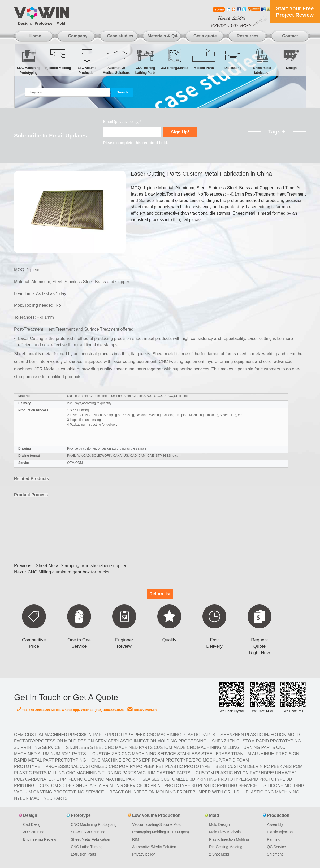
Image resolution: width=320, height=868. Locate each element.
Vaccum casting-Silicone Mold (157, 824)
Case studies (120, 36)
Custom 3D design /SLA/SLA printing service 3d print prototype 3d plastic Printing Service (148, 786)
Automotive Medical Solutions (116, 61)
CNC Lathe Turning (87, 847)
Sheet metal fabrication (262, 61)
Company (78, 36)
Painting (274, 839)
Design (291, 59)
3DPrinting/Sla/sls (175, 59)
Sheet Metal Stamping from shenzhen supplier (81, 566)
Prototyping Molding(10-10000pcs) (161, 832)
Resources (248, 36)
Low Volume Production (87, 61)
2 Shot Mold (219, 854)
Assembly (275, 824)
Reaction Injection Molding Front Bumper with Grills (174, 792)
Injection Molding (58, 59)
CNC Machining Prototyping (29, 61)
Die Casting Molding (226, 847)
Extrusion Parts (83, 854)
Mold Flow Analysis (225, 832)
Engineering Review (40, 839)
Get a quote (205, 36)
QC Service (276, 847)
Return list (160, 594)
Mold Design (219, 824)
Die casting (233, 59)
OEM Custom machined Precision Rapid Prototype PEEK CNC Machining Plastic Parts (115, 735)
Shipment (275, 854)
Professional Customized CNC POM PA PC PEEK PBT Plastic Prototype (128, 766)
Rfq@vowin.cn (142, 710)
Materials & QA (163, 36)
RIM (136, 839)
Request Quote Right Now (260, 646)
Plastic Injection (280, 832)
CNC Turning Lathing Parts (145, 61)
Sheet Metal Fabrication (90, 839)
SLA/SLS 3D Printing (88, 832)
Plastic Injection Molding (229, 839)
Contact (290, 36)
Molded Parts (204, 59)
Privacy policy (144, 854)
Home (35, 36)
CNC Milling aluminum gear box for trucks (68, 572)
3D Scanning (34, 832)
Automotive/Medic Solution (154, 847)
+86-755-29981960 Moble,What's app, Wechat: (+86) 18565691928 (70, 710)
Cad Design (33, 824)
